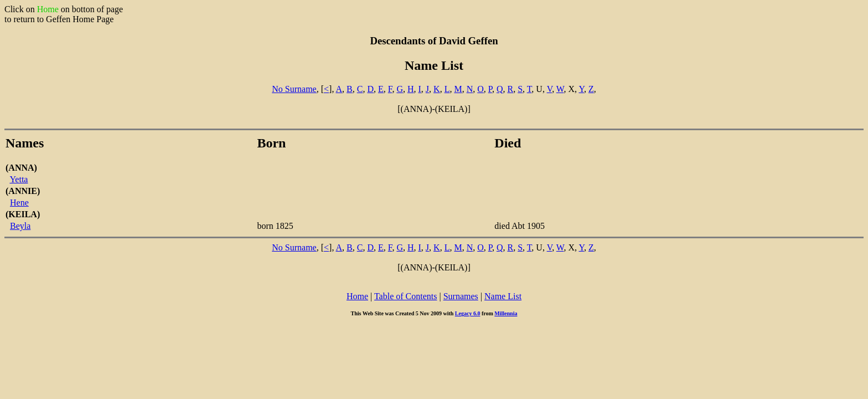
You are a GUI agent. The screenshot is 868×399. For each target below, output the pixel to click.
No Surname (294, 89)
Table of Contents (406, 296)
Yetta (19, 179)
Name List (503, 296)
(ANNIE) (23, 191)
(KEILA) (23, 214)
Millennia (506, 313)
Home (357, 296)
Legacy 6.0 (468, 313)
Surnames (461, 296)
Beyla (20, 226)
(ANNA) (21, 168)
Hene (19, 203)
